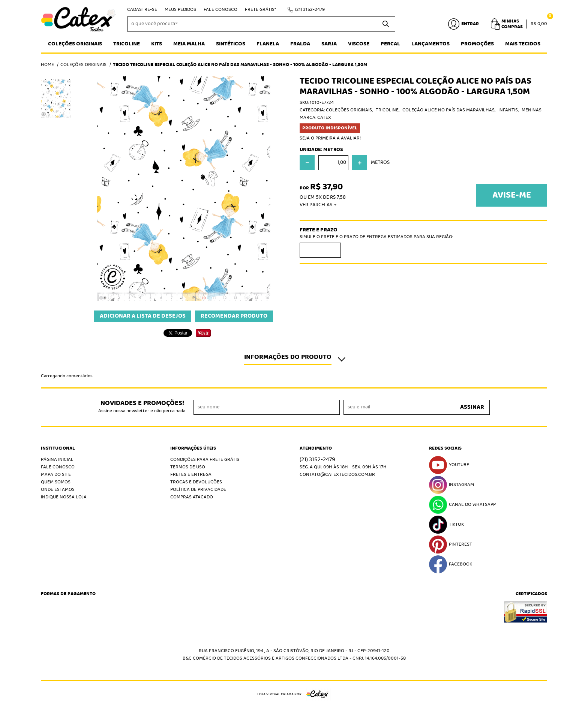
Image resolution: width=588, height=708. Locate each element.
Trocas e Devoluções (196, 482)
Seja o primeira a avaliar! (330, 138)
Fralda (300, 44)
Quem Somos (56, 482)
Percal (390, 44)
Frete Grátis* (260, 10)
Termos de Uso (188, 467)
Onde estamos (58, 490)
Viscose (359, 44)
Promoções (477, 44)
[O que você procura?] (386, 24)
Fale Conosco (220, 10)
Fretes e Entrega (191, 475)
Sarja (329, 44)
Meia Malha (189, 44)
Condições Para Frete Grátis (205, 460)
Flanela (268, 44)
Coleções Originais (75, 44)
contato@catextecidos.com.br (337, 475)
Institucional (58, 448)
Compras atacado (192, 497)
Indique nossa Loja (64, 497)
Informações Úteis (193, 448)
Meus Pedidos (180, 10)
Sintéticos (231, 44)
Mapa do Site (56, 475)
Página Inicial (57, 460)
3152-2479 (310, 10)
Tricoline (127, 44)
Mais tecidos (523, 44)
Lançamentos (430, 44)
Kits (157, 44)
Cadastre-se (142, 10)
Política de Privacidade (198, 490)
